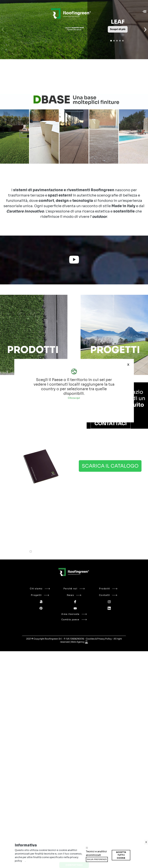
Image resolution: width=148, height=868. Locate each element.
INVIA (105, 541)
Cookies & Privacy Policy (99, 639)
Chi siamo (40, 589)
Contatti (108, 595)
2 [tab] (114, 41)
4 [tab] (120, 41)
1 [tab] (111, 41)
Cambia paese (74, 620)
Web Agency (78, 642)
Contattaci (111, 423)
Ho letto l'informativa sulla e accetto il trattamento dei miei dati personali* (68, 552)
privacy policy (60, 552)
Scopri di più (118, 29)
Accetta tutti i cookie (121, 855)
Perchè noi (74, 589)
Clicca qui (74, 398)
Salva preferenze (97, 859)
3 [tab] (117, 41)
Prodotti (108, 589)
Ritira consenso (112, 860)
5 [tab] (123, 41)
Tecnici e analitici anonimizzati (96, 853)
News (74, 595)
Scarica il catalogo (110, 466)
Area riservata (74, 614)
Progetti (40, 595)
